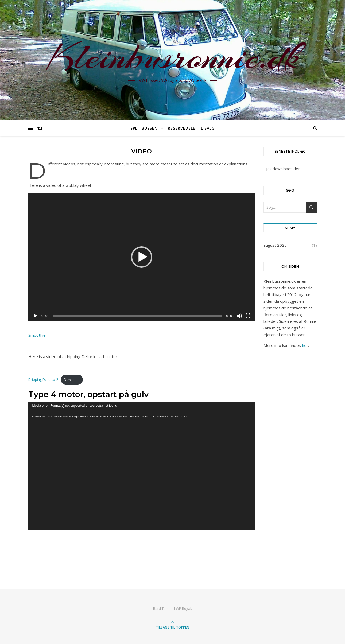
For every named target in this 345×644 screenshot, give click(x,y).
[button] (142, 257)
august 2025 (275, 245)
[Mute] (239, 316)
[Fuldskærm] (248, 316)
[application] (142, 257)
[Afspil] (35, 316)
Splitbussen (144, 128)
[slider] (137, 316)
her (305, 345)
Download (72, 380)
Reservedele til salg (191, 128)
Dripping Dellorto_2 (43, 380)
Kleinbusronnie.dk (173, 57)
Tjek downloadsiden (282, 169)
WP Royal (183, 608)
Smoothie (37, 335)
